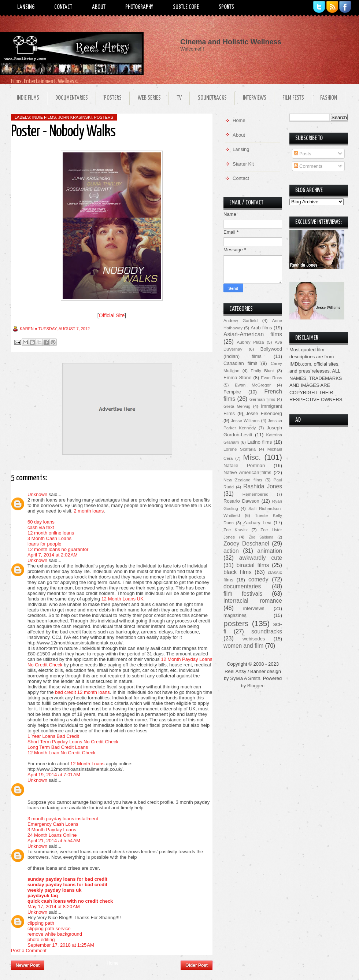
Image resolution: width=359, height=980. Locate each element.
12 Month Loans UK (123, 599)
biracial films (253, 565)
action (231, 551)
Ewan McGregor (253, 385)
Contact (63, 7)
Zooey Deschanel (246, 543)
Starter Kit (243, 164)
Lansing (26, 7)
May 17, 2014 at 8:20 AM (54, 907)
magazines (235, 615)
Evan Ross (271, 378)
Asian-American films (253, 334)
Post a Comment (29, 951)
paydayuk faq (43, 896)
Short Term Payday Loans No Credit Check (73, 742)
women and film (243, 646)
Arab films (261, 328)
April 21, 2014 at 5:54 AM (54, 841)
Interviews (255, 98)
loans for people (45, 544)
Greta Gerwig (237, 406)
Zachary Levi (257, 523)
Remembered (256, 494)
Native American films (247, 472)
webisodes (254, 639)
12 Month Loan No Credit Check (62, 753)
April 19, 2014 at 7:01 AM (54, 775)
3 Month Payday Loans (52, 830)
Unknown (37, 494)
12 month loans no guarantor (58, 549)
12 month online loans (51, 533)
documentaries (242, 586)
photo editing (41, 940)
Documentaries (72, 98)
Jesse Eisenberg (264, 413)
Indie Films (28, 98)
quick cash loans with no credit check (70, 901)
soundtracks (267, 631)
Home (112, 963)
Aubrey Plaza (251, 342)
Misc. (252, 457)
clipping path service (49, 929)
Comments (308, 166)
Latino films (260, 442)
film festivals (243, 594)
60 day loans (41, 522)
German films (262, 399)
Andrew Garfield (240, 320)
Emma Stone (237, 378)
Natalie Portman (244, 465)
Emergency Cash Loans (53, 824)
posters (103, 117)
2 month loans (89, 511)
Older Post (197, 965)
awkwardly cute (261, 558)
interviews (254, 608)
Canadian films (240, 363)
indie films (44, 117)
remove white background (55, 934)
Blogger (255, 686)
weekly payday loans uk (54, 890)
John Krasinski (75, 117)
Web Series (149, 98)
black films (238, 572)
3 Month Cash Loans (49, 538)
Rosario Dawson (241, 501)
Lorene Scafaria (240, 449)
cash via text (41, 527)
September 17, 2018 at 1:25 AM (61, 945)
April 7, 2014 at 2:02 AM (53, 555)
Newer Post (28, 965)
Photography (139, 7)
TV (179, 98)
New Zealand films (243, 480)
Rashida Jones (263, 486)
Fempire (232, 392)
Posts (303, 154)
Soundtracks (212, 98)
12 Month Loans (87, 764)
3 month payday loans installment (63, 819)
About (99, 7)
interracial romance (253, 601)
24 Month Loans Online (52, 835)
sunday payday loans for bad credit (67, 879)
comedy (258, 579)
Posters (113, 98)
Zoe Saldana (261, 537)
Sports (226, 7)
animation (270, 551)
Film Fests (293, 98)
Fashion (329, 98)
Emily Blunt (262, 371)
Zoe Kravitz (236, 530)
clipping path (41, 923)
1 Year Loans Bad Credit (53, 736)
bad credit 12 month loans (82, 692)
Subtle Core (186, 7)
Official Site (112, 315)
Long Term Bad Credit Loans (58, 747)
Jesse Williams (245, 420)
